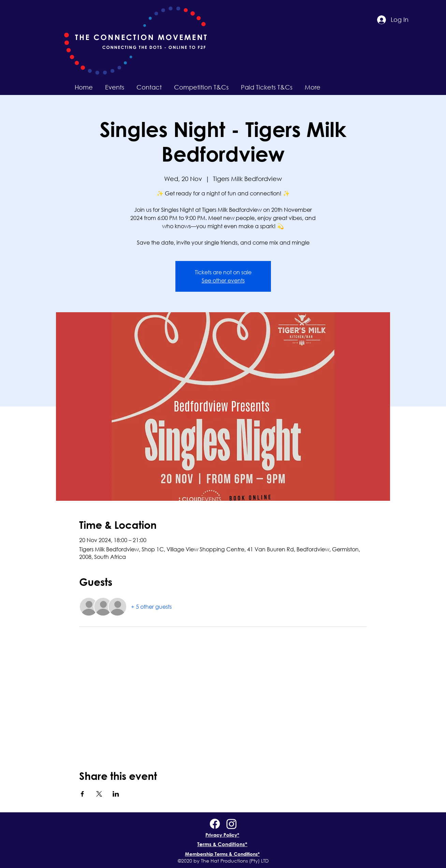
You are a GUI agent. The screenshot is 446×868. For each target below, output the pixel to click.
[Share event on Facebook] (82, 794)
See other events (223, 280)
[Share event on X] (99, 794)
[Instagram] (232, 824)
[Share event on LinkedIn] (116, 794)
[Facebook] (215, 824)
